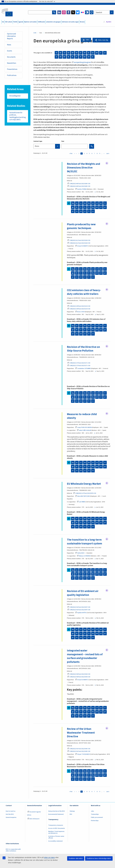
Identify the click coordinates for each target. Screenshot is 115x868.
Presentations (12, 70)
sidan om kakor (49, 858)
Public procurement (97, 818)
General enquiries (11, 818)
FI (81, 57)
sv (93, 211)
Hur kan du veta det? (47, 1)
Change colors (92, 12)
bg (73, 203)
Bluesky (78, 12)
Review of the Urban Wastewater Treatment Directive (81, 733)
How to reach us (11, 812)
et (93, 203)
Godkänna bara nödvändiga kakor (99, 858)
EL (89, 53)
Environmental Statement (56, 815)
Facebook (68, 12)
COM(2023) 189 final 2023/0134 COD (79, 306)
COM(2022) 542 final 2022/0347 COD (79, 607)
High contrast (87, 12)
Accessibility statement (55, 841)
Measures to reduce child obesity (82, 416)
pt (73, 211)
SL (93, 57)
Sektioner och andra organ (70, 22)
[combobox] (104, 12)
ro (77, 211)
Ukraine (82, 22)
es (77, 203)
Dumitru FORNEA (81, 189)
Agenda (21, 22)
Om (3, 22)
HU (61, 57)
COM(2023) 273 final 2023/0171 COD (79, 363)
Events (10, 51)
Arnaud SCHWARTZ (82, 246)
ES (57, 53)
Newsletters (12, 63)
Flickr (82, 12)
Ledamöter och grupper (53, 22)
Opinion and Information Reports (12, 36)
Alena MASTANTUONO (83, 496)
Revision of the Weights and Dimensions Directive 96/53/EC (84, 168)
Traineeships (95, 815)
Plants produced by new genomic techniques (82, 226)
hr (77, 207)
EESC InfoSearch (33, 819)
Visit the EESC (10, 815)
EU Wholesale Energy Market (84, 484)
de (89, 203)
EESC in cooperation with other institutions (13, 850)
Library (29, 815)
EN (73, 53)
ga (73, 207)
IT (101, 53)
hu (93, 207)
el (97, 203)
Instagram (64, 12)
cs (81, 203)
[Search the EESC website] (40, 12)
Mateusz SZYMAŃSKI (84, 556)
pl (105, 207)
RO (85, 57)
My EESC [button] (109, 22)
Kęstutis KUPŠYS (81, 613)
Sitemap (72, 812)
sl (85, 211)
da (85, 203)
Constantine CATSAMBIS (83, 369)
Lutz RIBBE (81, 502)
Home (35, 33)
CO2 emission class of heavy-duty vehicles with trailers (84, 292)
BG (60, 53)
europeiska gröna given (81, 62)
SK (89, 57)
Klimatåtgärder (15, 96)
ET (81, 53)
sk (81, 211)
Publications (12, 76)
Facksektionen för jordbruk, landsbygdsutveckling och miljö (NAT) (18, 117)
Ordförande (41, 22)
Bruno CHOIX (80, 312)
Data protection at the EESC (57, 812)
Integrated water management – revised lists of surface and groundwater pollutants (85, 657)
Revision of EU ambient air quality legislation (83, 593)
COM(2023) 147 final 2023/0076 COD (85, 493)
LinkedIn (59, 12)
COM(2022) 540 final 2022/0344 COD (79, 675)
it (81, 207)
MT (64, 57)
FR (85, 53)
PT (77, 57)
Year (63, 141)
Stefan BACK (80, 553)
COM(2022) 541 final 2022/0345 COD (79, 749)
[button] (101, 40)
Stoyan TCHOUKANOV (83, 755)
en (101, 203)
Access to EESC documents (57, 829)
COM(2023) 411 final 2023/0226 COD (79, 240)
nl (101, 207)
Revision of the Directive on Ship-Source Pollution (84, 349)
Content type (38, 141)
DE (77, 53)
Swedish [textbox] (99, 13)
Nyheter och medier (30, 22)
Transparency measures (56, 826)
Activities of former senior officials (56, 838)
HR (97, 53)
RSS (87, 40)
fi (89, 211)
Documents (11, 57)
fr (105, 203)
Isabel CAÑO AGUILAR (84, 431)
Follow (107, 163)
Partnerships (95, 821)
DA (69, 53)
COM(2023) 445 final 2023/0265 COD (79, 184)
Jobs (92, 812)
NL (69, 57)
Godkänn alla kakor (76, 858)
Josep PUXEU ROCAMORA (84, 428)
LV (105, 53)
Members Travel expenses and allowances (56, 833)
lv (85, 207)
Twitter (73, 12)
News (9, 45)
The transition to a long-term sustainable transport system (85, 542)
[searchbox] (47, 146)
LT (56, 57)
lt (89, 207)
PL (73, 57)
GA (93, 53)
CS (65, 53)
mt (97, 207)
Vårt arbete (9, 22)
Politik (15, 22)
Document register (34, 812)
